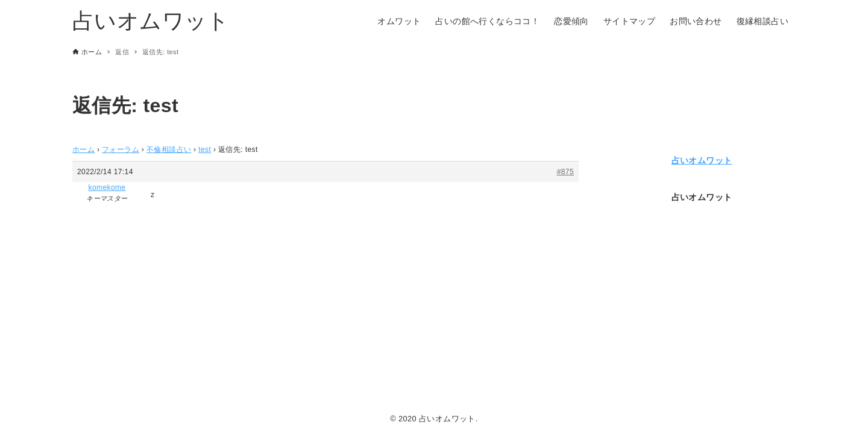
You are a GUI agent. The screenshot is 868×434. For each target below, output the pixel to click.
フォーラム (121, 149)
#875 (565, 172)
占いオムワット (151, 21)
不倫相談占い (169, 149)
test (205, 149)
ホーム (83, 149)
